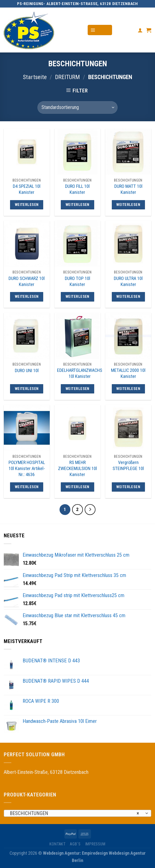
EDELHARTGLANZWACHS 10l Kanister (80, 373)
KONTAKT (57, 844)
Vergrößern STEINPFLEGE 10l (128, 465)
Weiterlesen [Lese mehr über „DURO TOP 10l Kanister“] (77, 297)
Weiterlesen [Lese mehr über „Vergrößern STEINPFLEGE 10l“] (128, 487)
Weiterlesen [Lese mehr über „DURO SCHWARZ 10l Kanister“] (27, 297)
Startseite (35, 77)
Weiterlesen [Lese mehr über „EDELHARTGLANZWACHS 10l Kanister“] (77, 389)
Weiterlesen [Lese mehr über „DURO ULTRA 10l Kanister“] (128, 297)
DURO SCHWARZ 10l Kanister (27, 281)
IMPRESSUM (95, 844)
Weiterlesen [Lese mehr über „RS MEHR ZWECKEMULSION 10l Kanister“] (77, 487)
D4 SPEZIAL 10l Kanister (27, 189)
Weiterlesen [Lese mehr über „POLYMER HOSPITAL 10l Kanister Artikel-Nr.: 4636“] (27, 487)
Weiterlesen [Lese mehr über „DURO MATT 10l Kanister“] (128, 205)
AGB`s (75, 844)
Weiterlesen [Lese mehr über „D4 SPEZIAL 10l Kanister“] (27, 205)
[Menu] (100, 30)
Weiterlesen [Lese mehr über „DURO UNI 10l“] (27, 389)
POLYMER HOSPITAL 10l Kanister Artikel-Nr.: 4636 (27, 468)
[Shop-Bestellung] (77, 107)
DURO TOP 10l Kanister (77, 281)
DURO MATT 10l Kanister (128, 189)
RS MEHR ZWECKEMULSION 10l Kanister (77, 468)
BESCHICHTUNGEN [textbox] (74, 814)
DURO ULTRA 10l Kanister (128, 281)
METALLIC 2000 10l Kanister (128, 373)
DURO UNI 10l (27, 370)
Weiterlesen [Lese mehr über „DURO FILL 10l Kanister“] (77, 205)
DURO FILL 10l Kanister (77, 189)
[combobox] (77, 813)
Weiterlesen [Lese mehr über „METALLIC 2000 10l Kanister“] (128, 389)
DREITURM (67, 77)
